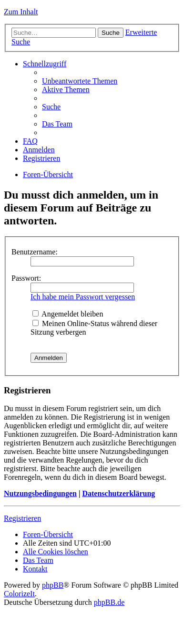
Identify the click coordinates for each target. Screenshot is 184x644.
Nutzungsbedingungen (40, 493)
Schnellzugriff (45, 64)
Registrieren (22, 518)
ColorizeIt (19, 594)
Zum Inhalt (21, 12)
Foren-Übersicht (48, 174)
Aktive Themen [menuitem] (66, 90)
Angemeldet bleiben (68, 314)
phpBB (53, 585)
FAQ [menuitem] (30, 141)
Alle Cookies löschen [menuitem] (56, 552)
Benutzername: (35, 252)
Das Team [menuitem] (57, 124)
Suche (111, 33)
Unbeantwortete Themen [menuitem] (80, 81)
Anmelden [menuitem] (39, 150)
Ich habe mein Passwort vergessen (83, 297)
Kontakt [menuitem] (35, 569)
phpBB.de (109, 602)
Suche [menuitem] (51, 107)
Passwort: (26, 278)
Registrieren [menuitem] (41, 158)
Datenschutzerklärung (118, 493)
